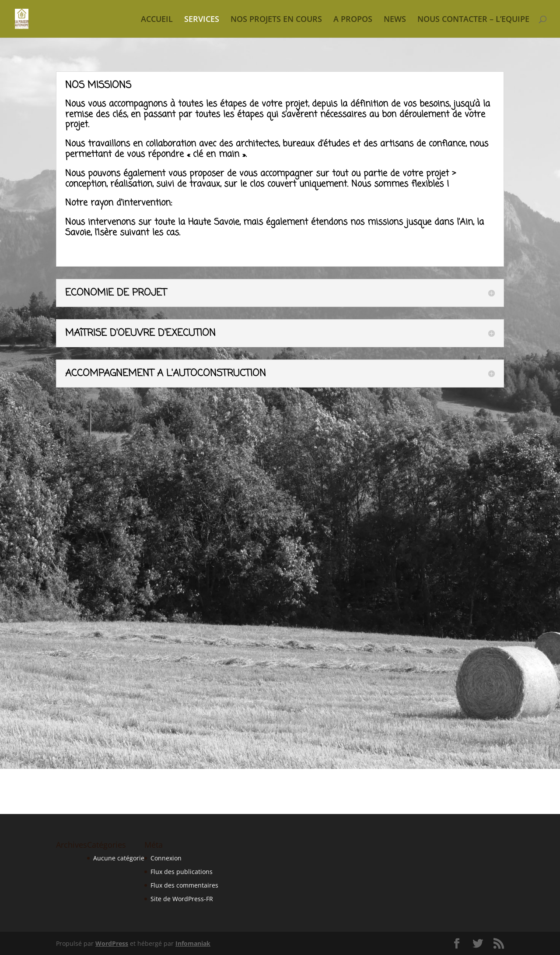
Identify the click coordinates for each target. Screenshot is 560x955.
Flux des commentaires (184, 885)
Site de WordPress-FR (182, 899)
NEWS (395, 20)
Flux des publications (182, 872)
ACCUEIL (157, 20)
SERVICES (202, 20)
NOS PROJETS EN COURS (276, 20)
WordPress (112, 943)
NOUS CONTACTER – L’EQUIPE (473, 20)
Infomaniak (193, 943)
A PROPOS (353, 20)
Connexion (166, 858)
